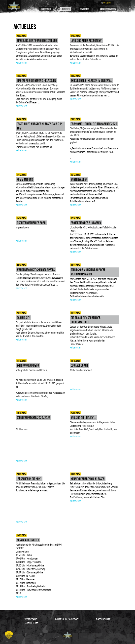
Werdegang (31, 619)
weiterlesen (21, 63)
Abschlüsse (32, 623)
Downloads (84, 9)
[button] (9, 635)
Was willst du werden (108, 9)
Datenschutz (103, 619)
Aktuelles (66, 9)
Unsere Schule (46, 9)
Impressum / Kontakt (67, 619)
